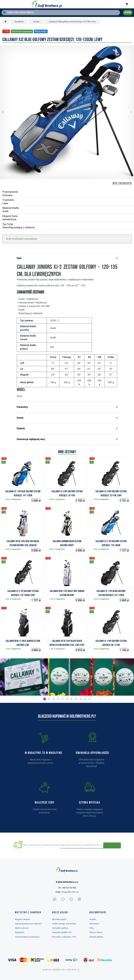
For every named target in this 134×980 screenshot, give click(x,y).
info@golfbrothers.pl (70, 892)
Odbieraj (111, 845)
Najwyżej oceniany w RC (59, 970)
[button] (5, 112)
